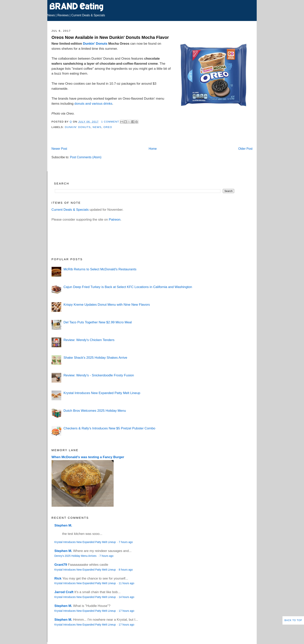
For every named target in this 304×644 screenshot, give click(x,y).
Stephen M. (63, 525)
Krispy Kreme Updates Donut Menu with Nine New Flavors (107, 305)
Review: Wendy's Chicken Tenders (89, 340)
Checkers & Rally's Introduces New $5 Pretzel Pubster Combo (109, 428)
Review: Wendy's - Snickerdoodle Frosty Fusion (99, 375)
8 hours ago (126, 570)
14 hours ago (126, 597)
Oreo (108, 127)
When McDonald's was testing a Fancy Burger (88, 457)
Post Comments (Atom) (86, 157)
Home (153, 149)
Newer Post (59, 149)
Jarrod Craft (64, 592)
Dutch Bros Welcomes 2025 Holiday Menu (95, 411)
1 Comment (110, 122)
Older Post (245, 149)
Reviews (63, 15)
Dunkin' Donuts (95, 44)
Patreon (115, 219)
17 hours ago (126, 611)
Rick (58, 578)
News (51, 15)
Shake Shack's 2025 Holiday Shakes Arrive (95, 358)
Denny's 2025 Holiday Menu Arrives (76, 556)
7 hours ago (126, 542)
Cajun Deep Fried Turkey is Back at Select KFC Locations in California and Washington (128, 287)
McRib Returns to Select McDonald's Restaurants (100, 269)
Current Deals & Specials (88, 15)
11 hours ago (126, 583)
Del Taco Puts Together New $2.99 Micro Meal (98, 322)
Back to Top (293, 620)
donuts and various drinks (93, 104)
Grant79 (61, 565)
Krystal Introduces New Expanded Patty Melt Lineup (102, 393)
